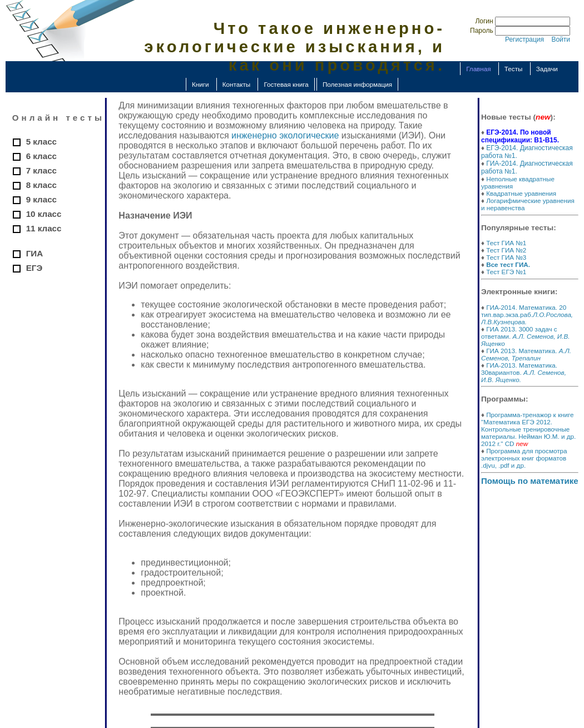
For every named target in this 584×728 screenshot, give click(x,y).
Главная (478, 69)
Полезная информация (357, 84)
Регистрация (524, 39)
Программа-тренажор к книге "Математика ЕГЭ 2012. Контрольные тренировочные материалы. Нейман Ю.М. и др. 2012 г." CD (528, 429)
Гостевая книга (286, 84)
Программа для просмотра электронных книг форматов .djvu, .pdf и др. (524, 458)
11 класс (44, 228)
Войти (561, 39)
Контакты (236, 84)
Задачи (547, 69)
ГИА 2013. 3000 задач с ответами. (525, 336)
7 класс (41, 170)
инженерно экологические (285, 135)
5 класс (41, 142)
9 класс (41, 199)
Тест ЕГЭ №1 (506, 272)
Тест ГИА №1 (506, 243)
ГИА (34, 253)
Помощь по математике (530, 481)
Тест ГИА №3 (506, 257)
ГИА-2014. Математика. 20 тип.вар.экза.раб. (527, 315)
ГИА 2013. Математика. (526, 354)
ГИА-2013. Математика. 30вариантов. (524, 372)
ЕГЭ (34, 268)
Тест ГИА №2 (506, 250)
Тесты (514, 69)
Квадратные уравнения (521, 193)
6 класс (41, 156)
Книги (201, 84)
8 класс (41, 185)
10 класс (44, 214)
